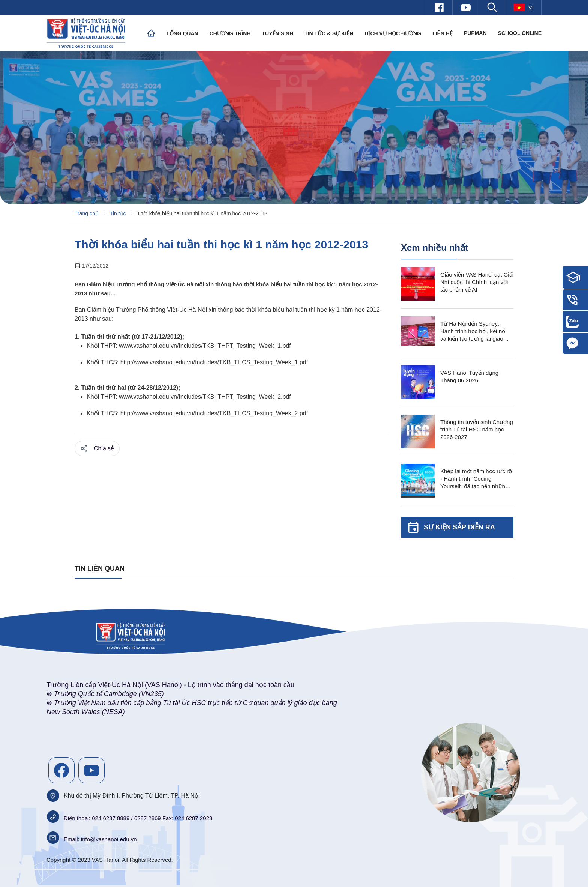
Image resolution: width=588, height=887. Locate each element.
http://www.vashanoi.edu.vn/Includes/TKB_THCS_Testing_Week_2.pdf (214, 413)
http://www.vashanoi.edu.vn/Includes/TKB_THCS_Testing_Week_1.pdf (214, 362)
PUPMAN (475, 33)
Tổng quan (182, 33)
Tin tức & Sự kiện (329, 33)
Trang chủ (87, 213)
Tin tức (118, 213)
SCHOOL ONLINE (520, 33)
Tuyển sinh (278, 33)
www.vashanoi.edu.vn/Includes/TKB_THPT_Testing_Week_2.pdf (205, 397)
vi (523, 8)
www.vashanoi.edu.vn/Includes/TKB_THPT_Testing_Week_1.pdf (205, 346)
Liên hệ (442, 33)
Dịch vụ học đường (393, 33)
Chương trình (230, 33)
